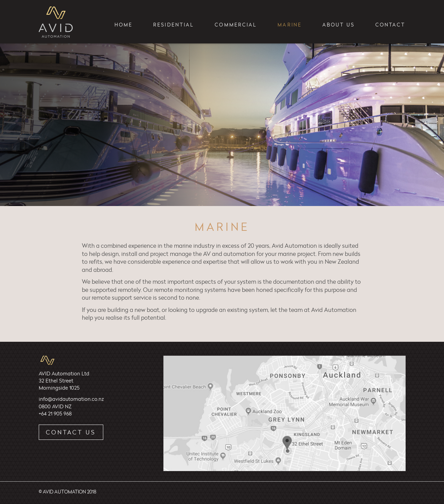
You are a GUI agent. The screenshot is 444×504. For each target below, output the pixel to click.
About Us (339, 25)
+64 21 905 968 (55, 414)
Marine (289, 25)
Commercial (236, 25)
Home (123, 25)
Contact (390, 25)
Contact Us (71, 432)
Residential (174, 25)
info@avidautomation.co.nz (71, 399)
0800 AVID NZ (55, 406)
